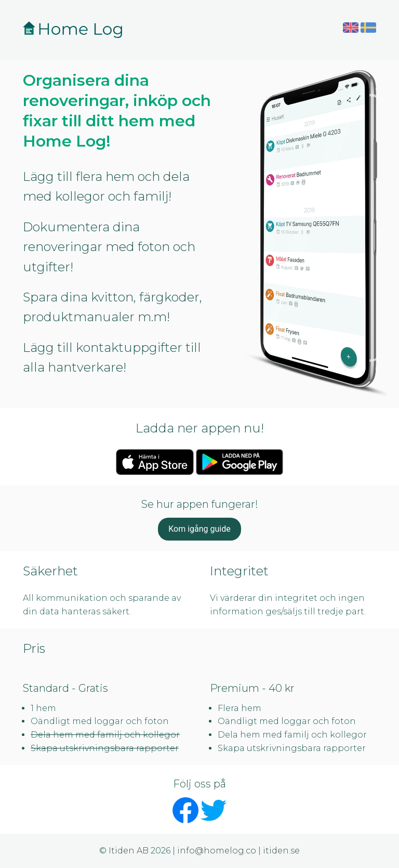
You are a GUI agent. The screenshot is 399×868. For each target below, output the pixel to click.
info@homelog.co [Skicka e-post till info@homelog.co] (217, 851)
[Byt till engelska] (351, 27)
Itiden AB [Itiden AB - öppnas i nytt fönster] (129, 851)
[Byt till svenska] (368, 27)
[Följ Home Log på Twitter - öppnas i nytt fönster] (214, 810)
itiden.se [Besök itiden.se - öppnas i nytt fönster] (281, 851)
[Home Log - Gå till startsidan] (73, 29)
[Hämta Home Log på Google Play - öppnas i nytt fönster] (240, 461)
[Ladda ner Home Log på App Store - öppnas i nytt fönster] (155, 461)
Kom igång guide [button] (199, 529)
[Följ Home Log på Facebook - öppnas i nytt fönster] (185, 810)
